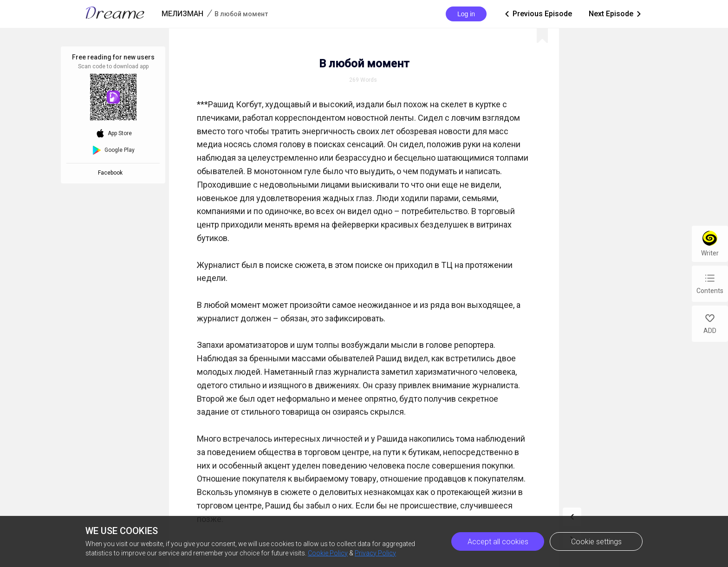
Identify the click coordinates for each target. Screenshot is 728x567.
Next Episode (616, 14)
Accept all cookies (498, 542)
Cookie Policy (328, 553)
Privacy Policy (375, 553)
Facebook (112, 173)
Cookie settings (596, 542)
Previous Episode (538, 14)
